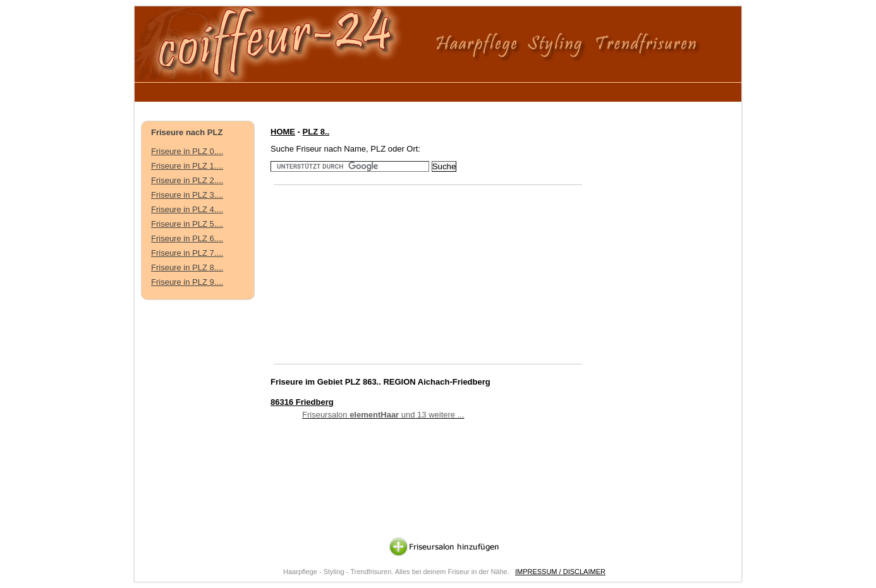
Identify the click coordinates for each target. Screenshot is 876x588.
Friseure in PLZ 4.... (187, 209)
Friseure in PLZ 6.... (187, 238)
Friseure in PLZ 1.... (187, 166)
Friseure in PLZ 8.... (187, 267)
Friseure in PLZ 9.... (187, 282)
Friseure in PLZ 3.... (187, 195)
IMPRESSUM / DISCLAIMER (560, 572)
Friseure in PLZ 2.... (187, 180)
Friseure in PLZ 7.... (187, 253)
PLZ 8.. (316, 132)
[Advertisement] (374, 90)
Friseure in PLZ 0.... (187, 151)
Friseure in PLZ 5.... (187, 224)
